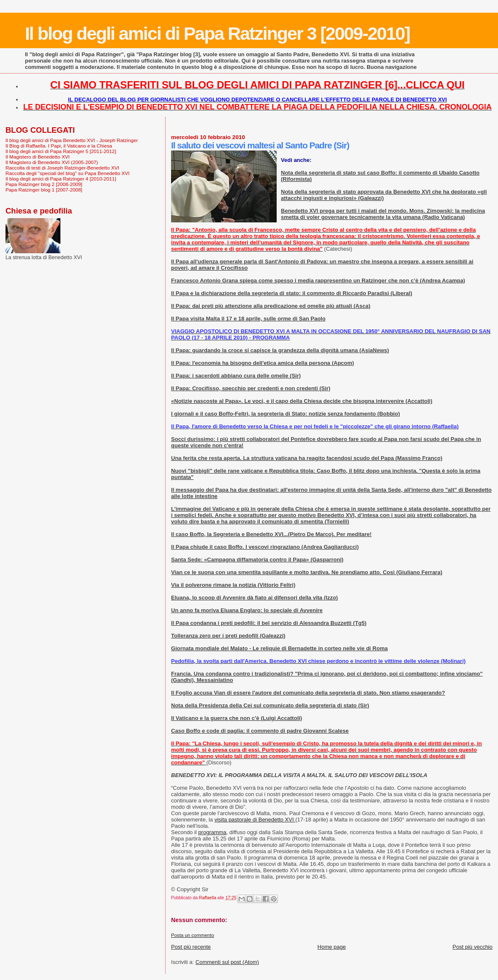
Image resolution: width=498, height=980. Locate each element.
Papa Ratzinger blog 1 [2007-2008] (44, 190)
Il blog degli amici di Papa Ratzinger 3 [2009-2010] (217, 33)
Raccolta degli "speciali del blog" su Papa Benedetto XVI (68, 173)
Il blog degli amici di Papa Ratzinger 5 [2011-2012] (61, 151)
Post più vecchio (472, 947)
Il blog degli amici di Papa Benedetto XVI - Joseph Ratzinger (72, 140)
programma (212, 832)
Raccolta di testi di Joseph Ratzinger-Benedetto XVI (62, 168)
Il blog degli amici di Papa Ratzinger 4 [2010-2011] (61, 179)
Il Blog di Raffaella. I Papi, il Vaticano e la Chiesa (59, 146)
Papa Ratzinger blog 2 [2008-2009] (44, 184)
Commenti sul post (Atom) (227, 962)
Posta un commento (193, 935)
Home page (332, 947)
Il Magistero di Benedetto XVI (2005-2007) (52, 162)
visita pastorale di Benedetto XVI (255, 820)
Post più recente (191, 947)
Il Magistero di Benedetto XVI (38, 157)
